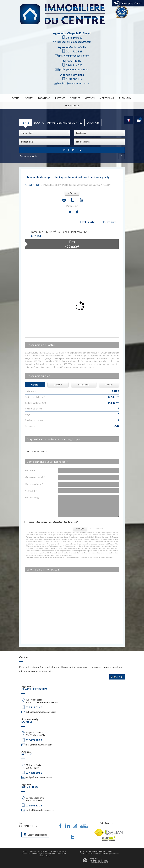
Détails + (58, 385)
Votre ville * (31, 491)
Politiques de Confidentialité (65, 557)
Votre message (32, 497)
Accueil (16, 98)
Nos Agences (72, 106)
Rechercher (72, 150)
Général (35, 385)
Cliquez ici (117, 677)
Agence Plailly (72, 61)
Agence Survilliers (72, 75)
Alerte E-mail (107, 98)
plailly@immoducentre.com (74, 69)
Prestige (60, 98)
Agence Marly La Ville (72, 47)
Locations (44, 98)
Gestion (90, 98)
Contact (75, 98)
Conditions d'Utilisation (88, 557)
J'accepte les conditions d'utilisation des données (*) (53, 522)
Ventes (29, 98)
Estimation (126, 98)
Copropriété (84, 385)
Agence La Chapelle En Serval (72, 33)
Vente (26, 123)
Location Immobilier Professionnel (58, 123)
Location (93, 123)
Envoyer (80, 528)
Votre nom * (31, 470)
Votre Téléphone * (34, 484)
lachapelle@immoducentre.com (74, 42)
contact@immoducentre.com (74, 83)
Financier (109, 385)
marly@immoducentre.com (74, 56)
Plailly (38, 185)
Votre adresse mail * (35, 477)
